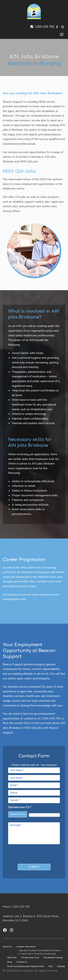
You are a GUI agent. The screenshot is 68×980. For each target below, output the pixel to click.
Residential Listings (53, 958)
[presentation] (29, 853)
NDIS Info (12, 958)
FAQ (51, 966)
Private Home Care (30, 958)
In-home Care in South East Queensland (38, 954)
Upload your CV (20, 807)
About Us (7, 947)
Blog (10, 962)
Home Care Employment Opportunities (26, 966)
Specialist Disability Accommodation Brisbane (40, 950)
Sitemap (61, 966)
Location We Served (26, 947)
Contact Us (22, 962)
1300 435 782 (45, 27)
